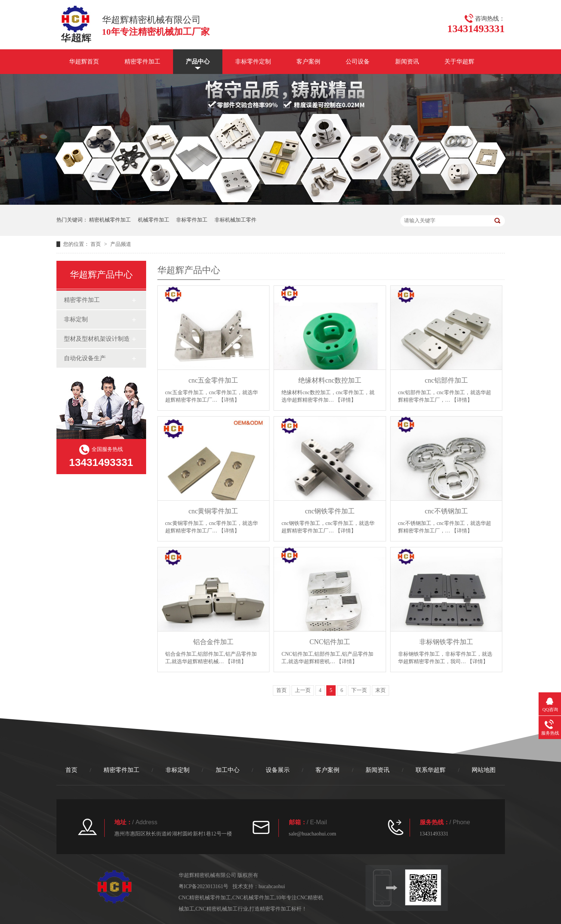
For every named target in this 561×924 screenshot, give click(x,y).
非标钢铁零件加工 (446, 642)
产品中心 (198, 61)
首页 (96, 244)
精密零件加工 (142, 61)
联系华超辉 (431, 770)
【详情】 (229, 400)
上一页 (303, 690)
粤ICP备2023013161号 (204, 886)
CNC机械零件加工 (254, 898)
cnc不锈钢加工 (446, 511)
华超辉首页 (84, 61)
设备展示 (278, 770)
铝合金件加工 (213, 642)
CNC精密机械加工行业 (222, 909)
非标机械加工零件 (235, 220)
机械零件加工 (154, 220)
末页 (380, 690)
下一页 (359, 690)
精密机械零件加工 (110, 220)
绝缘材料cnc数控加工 (330, 380)
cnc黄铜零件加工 (213, 511)
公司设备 (358, 61)
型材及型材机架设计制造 (97, 339)
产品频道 (121, 244)
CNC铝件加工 (330, 642)
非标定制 (76, 319)
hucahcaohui (272, 886)
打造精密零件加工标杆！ (278, 909)
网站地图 (484, 770)
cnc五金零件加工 (213, 380)
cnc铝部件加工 (446, 380)
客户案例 (308, 61)
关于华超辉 (459, 61)
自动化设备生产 (85, 358)
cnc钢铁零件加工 (330, 511)
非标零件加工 (192, 220)
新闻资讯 (407, 61)
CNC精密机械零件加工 (205, 898)
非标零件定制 (253, 61)
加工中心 (228, 770)
